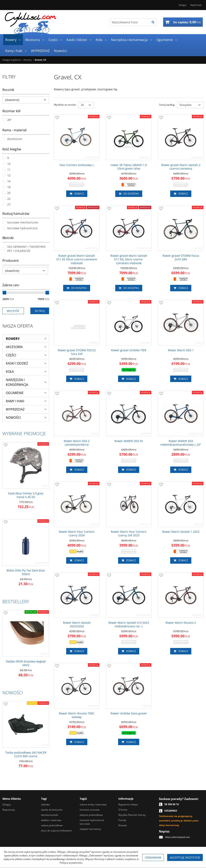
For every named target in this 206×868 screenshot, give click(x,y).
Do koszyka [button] (129, 194)
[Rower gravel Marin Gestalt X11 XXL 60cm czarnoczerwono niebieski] (129, 259)
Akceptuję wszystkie (185, 857)
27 (6, 204)
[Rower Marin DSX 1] (181, 350)
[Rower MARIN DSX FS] (129, 441)
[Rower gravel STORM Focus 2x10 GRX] (181, 258)
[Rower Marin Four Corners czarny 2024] (77, 534)
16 (6, 181)
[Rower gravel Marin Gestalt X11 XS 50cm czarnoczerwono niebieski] (77, 259)
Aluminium (12, 139)
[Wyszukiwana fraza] (129, 22)
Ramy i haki (14, 51)
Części (53, 40)
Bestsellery (16, 601)
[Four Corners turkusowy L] (77, 165)
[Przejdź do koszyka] (187, 22)
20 (6, 193)
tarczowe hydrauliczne (20, 228)
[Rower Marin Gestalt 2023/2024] (77, 625)
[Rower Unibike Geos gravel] (129, 713)
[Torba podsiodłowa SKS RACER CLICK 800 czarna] (26, 754)
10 (6, 164)
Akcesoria (32, 40)
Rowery (11, 40)
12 (6, 175)
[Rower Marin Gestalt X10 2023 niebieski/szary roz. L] (129, 625)
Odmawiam (153, 857)
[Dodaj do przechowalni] (57, 118)
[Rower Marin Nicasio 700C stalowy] (77, 715)
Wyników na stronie (65, 105)
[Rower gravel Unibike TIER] (129, 350)
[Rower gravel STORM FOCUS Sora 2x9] (77, 352)
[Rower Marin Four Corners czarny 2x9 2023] (129, 534)
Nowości (60, 51)
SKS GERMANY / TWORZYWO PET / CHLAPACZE (24, 249)
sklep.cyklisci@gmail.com (177, 837)
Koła (99, 40)
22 (6, 199)
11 (6, 170)
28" (7, 120)
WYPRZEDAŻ (40, 51)
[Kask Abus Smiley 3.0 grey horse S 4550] (26, 495)
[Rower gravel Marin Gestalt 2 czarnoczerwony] (181, 167)
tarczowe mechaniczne (20, 222)
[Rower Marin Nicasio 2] (181, 623)
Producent (11, 261)
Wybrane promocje (24, 433)
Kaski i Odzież (77, 40)
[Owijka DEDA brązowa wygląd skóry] (26, 663)
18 (6, 187)
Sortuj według (167, 105)
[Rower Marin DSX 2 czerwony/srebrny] (77, 443)
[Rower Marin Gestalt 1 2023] (181, 532)
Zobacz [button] (77, 194)
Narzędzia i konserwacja (129, 40)
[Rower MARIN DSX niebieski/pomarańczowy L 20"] (181, 443)
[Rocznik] (26, 100)
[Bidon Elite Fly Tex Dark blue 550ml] (26, 572)
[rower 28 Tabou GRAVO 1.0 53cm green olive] (129, 167)
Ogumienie (165, 40)
